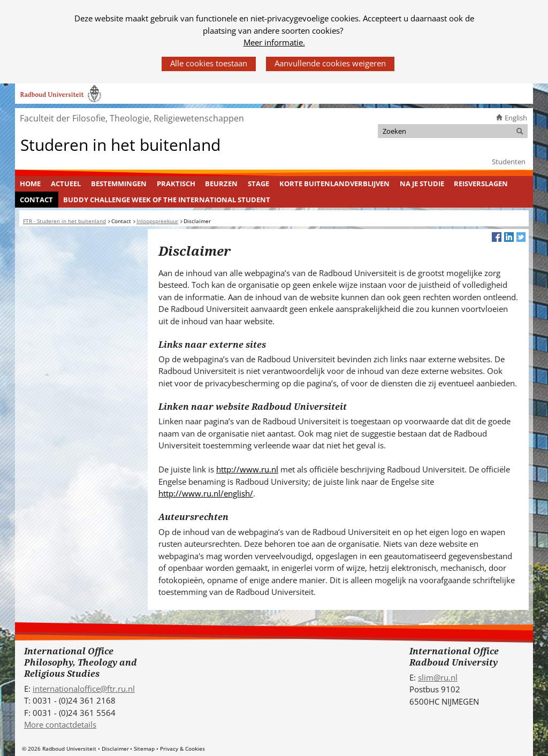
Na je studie (422, 184)
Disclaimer (115, 749)
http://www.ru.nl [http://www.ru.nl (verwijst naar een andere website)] (247, 469)
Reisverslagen (481, 184)
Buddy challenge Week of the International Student (167, 200)
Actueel (66, 184)
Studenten (509, 162)
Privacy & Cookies (182, 749)
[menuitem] (31, 184)
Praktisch (176, 184)
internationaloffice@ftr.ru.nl (84, 689)
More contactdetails (60, 724)
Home (30, 184)
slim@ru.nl (438, 677)
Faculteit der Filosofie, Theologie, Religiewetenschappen (132, 118)
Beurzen (221, 184)
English (516, 118)
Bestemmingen (119, 184)
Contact (36, 200)
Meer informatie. (274, 42)
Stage (258, 184)
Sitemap (144, 749)
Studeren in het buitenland (120, 144)
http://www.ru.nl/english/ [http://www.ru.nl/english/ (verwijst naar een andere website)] (206, 493)
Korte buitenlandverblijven (334, 184)
